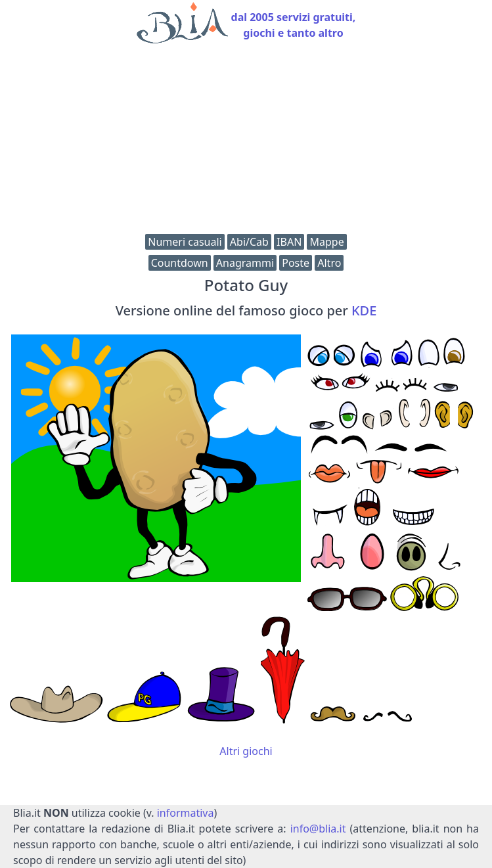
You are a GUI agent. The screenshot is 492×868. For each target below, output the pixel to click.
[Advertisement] (246, 142)
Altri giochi (246, 751)
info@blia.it (318, 829)
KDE (364, 310)
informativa (186, 813)
